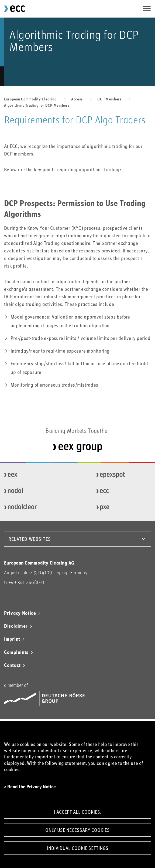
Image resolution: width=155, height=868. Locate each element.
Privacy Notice (20, 613)
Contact (12, 665)
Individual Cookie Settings (78, 848)
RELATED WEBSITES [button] (30, 539)
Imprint (12, 639)
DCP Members (109, 99)
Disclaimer (16, 626)
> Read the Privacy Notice (30, 787)
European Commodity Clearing (30, 99)
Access (77, 99)
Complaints (16, 652)
